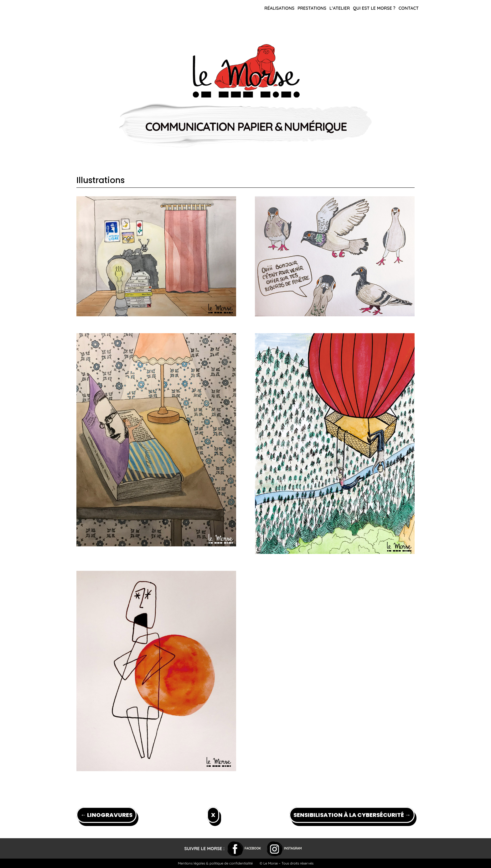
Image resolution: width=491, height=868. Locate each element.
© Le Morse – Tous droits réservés (287, 863)
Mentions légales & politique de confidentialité (215, 863)
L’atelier (340, 8)
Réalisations (279, 8)
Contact (409, 8)
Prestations (312, 8)
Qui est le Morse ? (374, 8)
